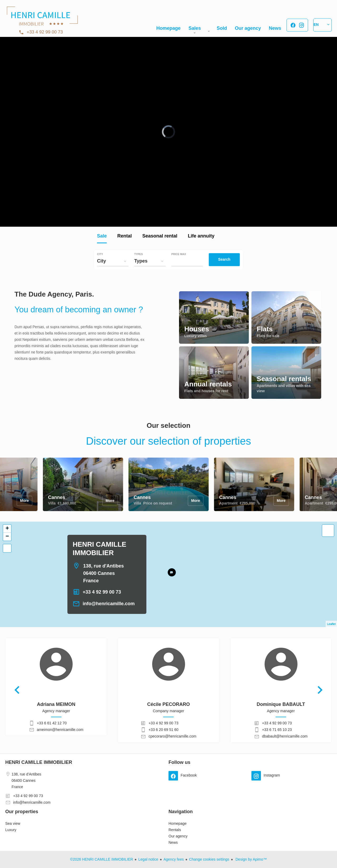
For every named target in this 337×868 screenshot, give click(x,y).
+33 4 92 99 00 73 (45, 32)
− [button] (7, 537)
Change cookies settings (209, 859)
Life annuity (201, 237)
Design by (251, 859)
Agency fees (174, 859)
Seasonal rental (160, 237)
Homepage (42, 18)
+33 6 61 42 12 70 (52, 723)
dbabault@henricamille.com (285, 736)
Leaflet (331, 624)
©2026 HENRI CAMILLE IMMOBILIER (101, 859)
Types (139, 254)
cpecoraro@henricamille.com (172, 736)
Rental (124, 237)
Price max (179, 254)
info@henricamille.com (109, 604)
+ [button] (7, 529)
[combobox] (113, 261)
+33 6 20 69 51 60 (163, 730)
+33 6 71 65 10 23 (277, 730)
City (100, 254)
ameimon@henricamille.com (60, 730)
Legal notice (148, 859)
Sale (102, 237)
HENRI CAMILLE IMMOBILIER (39, 762)
